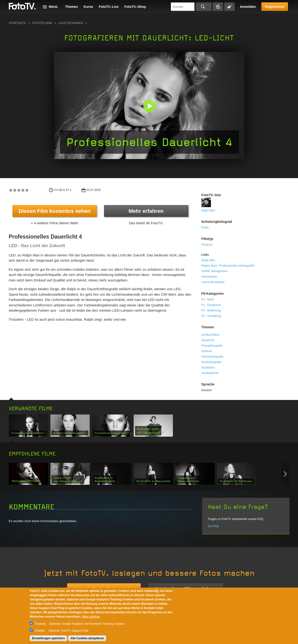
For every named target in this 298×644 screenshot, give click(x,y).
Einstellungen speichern (48, 638)
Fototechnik (42, 23)
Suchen (204, 7)
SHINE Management (215, 271)
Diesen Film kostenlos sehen (54, 211)
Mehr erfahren (146, 211)
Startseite (17, 23)
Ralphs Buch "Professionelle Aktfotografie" (228, 266)
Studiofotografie (211, 362)
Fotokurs (207, 245)
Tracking (40, 624)
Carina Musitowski (213, 282)
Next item (285, 474)
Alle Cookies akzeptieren (87, 638)
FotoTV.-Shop (135, 7)
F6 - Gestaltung (211, 316)
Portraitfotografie (212, 346)
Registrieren (275, 7)
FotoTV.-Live (109, 7)
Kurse (88, 7)
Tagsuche (230, 7)
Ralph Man (208, 210)
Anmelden (248, 7)
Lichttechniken (71, 23)
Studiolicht (208, 368)
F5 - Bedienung (211, 310)
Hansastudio (209, 277)
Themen (72, 7)
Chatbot (40, 631)
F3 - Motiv (208, 300)
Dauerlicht (208, 340)
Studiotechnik (210, 373)
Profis (205, 228)
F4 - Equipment (211, 305)
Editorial (207, 351)
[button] (150, 107)
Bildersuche (218, 7)
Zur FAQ (213, 526)
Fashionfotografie (213, 357)
